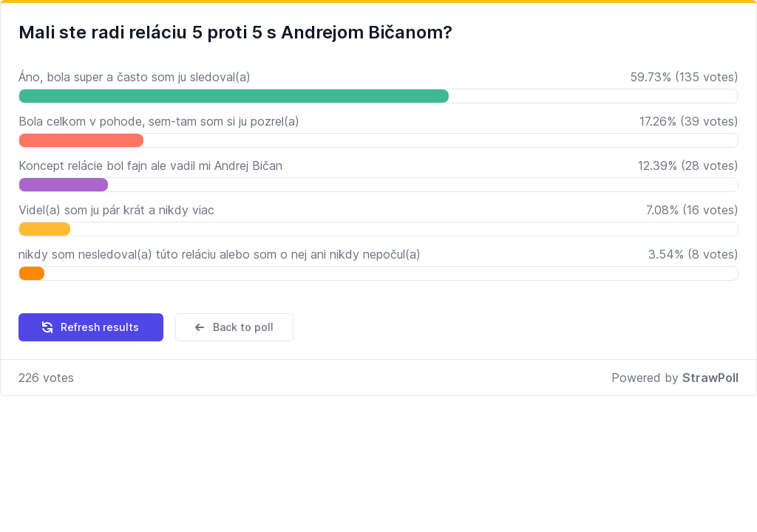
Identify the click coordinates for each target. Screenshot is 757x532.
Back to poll (233, 327)
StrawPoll (710, 378)
